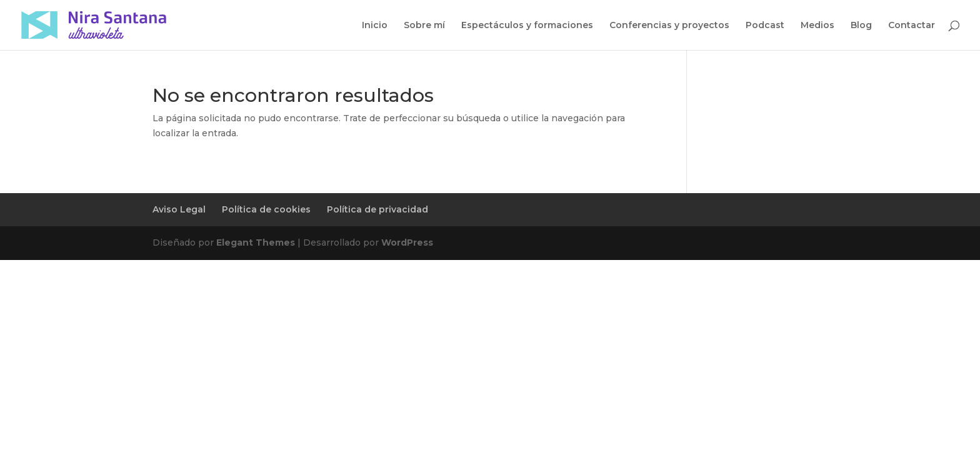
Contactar (912, 26)
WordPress (407, 242)
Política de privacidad (377, 209)
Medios (817, 26)
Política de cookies (266, 209)
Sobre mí (424, 26)
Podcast (765, 26)
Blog (861, 26)
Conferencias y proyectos (669, 26)
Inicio (375, 26)
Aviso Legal (179, 209)
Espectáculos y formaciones (527, 26)
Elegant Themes (256, 242)
